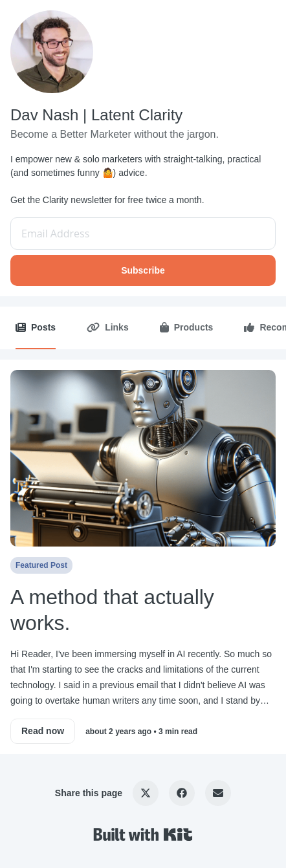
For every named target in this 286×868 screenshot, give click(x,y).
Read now (43, 731)
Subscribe (143, 270)
